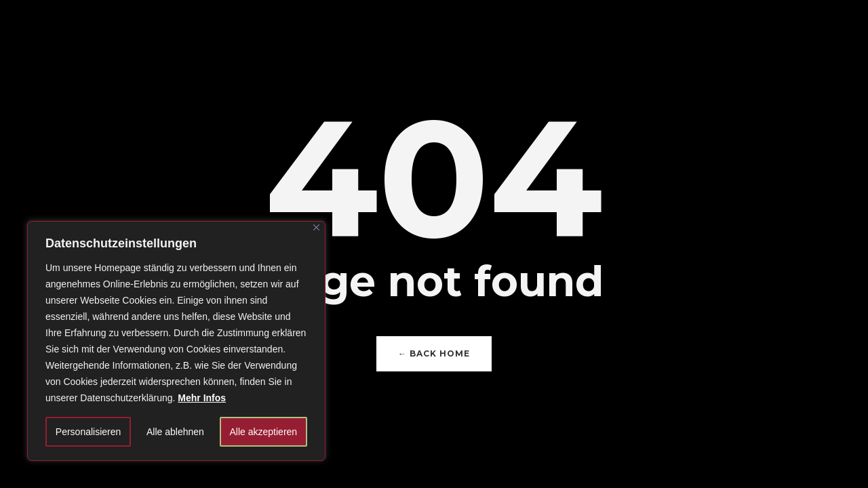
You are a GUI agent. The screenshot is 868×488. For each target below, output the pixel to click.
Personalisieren (88, 432)
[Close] (316, 227)
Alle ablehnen (175, 432)
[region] (176, 341)
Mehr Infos (202, 398)
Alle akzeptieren (264, 432)
